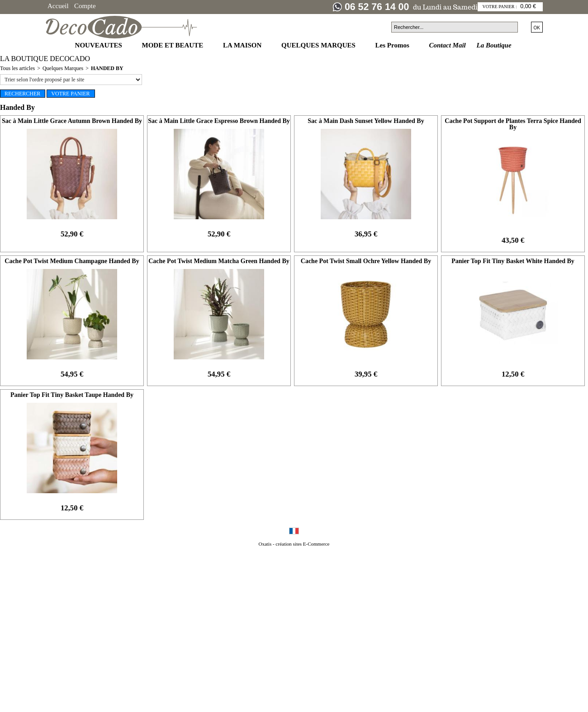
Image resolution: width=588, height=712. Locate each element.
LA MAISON (243, 45)
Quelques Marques (63, 68)
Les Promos (393, 45)
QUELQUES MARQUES (319, 45)
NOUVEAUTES (100, 45)
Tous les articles (17, 68)
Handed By (107, 68)
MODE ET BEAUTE (173, 45)
